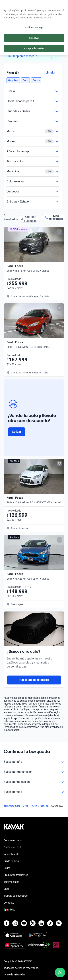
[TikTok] (50, 923)
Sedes (7, 868)
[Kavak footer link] (14, 829)
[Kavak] (9, 5)
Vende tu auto (12, 854)
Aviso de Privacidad (15, 975)
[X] (33, 923)
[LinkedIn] (41, 923)
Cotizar (17, 432)
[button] (13, 80)
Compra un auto (13, 840)
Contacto (9, 903)
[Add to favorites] (59, 232)
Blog (6, 889)
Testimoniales (11, 882)
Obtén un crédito (13, 847)
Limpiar (51, 73)
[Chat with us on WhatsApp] (60, 972)
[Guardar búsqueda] (28, 219)
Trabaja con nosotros (16, 896)
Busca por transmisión (34, 772)
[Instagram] (15, 923)
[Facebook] (7, 923)
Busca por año (34, 762)
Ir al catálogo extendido (34, 680)
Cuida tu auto (11, 861)
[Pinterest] (59, 923)
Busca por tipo (34, 792)
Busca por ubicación (34, 782)
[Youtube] (24, 923)
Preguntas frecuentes (16, 875)
